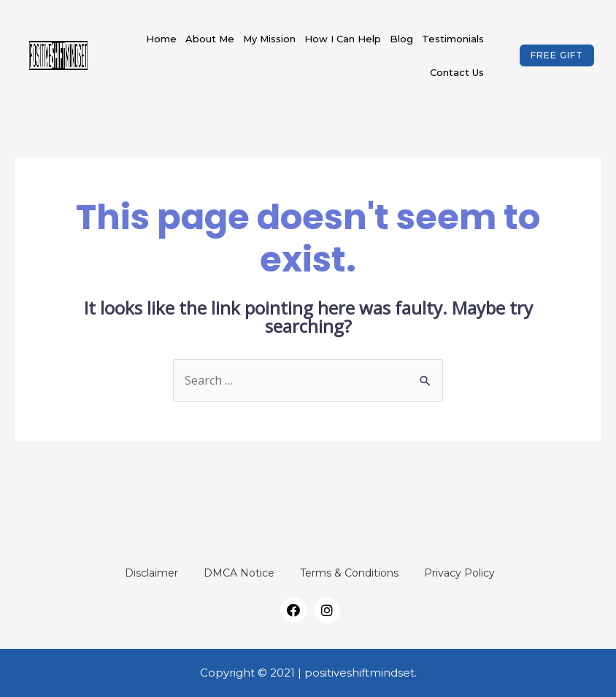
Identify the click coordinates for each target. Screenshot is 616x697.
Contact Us (457, 72)
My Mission (269, 39)
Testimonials (453, 39)
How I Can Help (343, 39)
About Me (210, 39)
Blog (401, 39)
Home (161, 39)
